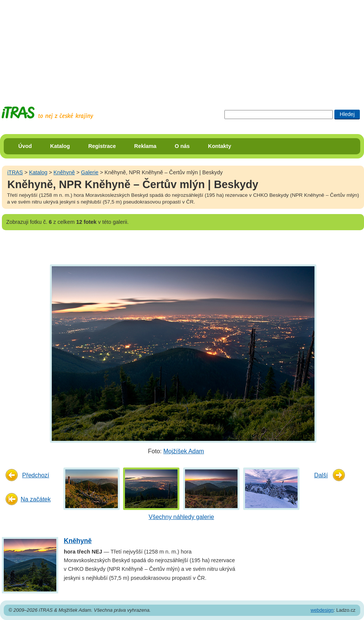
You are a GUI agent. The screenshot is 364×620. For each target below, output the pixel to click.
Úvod (25, 146)
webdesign (322, 610)
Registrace (102, 146)
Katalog (60, 146)
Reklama (145, 146)
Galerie (90, 172)
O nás (182, 146)
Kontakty (220, 146)
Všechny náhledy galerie (181, 517)
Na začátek (36, 499)
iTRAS (15, 172)
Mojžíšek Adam (184, 451)
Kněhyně (64, 172)
